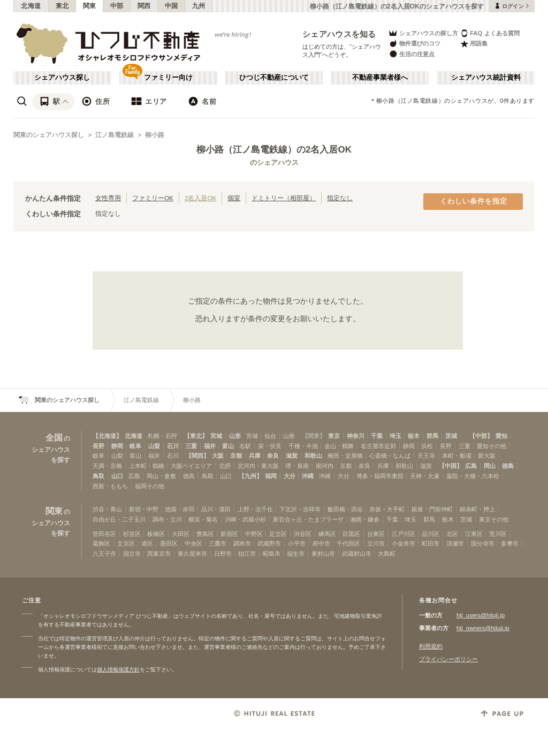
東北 (62, 6)
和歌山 (313, 456)
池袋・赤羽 (180, 509)
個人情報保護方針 (118, 670)
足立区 (278, 534)
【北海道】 (107, 436)
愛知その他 (492, 446)
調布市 (242, 543)
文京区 (126, 543)
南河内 (325, 466)
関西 (144, 6)
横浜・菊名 (203, 519)
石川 (173, 446)
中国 (172, 6)
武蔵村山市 (357, 554)
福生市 (296, 554)
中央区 (193, 543)
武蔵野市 (269, 543)
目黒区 (351, 534)
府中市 (321, 543)
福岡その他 (150, 486)
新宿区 (229, 534)
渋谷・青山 (107, 509)
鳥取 (98, 476)
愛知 (501, 436)
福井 (210, 446)
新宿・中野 (144, 509)
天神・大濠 (425, 476)
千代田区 (348, 543)
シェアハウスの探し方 (423, 33)
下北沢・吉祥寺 (300, 509)
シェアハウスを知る (339, 34)
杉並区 (132, 534)
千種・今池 (303, 446)
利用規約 (431, 646)
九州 (199, 6)
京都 (236, 456)
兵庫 (255, 456)
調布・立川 (167, 519)
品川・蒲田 (216, 509)
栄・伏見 (270, 446)
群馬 (432, 436)
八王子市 (104, 554)
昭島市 (272, 554)
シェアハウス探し (62, 78)
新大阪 (487, 456)
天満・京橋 (107, 466)
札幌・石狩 (162, 436)
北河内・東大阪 (258, 466)
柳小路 (155, 135)
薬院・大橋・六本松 (473, 476)
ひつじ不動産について (274, 78)
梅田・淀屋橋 (345, 456)
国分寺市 (483, 543)
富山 (228, 446)
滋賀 (292, 456)
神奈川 (356, 436)
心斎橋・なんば (390, 456)
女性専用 (108, 198)
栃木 (414, 436)
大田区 (181, 534)
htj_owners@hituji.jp (483, 628)
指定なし (340, 198)
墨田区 (169, 543)
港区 (147, 543)
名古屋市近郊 (378, 446)
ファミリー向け (168, 78)
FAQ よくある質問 (490, 33)
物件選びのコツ (414, 44)
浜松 (427, 446)
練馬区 (327, 534)
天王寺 (426, 456)
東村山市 (323, 554)
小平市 (297, 543)
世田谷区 (104, 534)
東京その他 (494, 519)
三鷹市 (218, 543)
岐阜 (135, 446)
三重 (191, 446)
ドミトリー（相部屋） (284, 198)
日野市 (223, 554)
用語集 (474, 44)
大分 (290, 476)
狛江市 (247, 554)
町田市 (431, 543)
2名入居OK (200, 198)
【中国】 (451, 466)
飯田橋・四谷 (345, 509)
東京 (334, 436)
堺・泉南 (297, 466)
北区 (452, 534)
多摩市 (510, 543)
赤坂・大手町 (387, 509)
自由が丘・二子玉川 (119, 519)
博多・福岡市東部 (380, 476)
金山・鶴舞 (339, 446)
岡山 (490, 466)
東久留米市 (192, 554)
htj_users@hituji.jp (481, 615)
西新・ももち (110, 486)
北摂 (225, 466)
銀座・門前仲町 (432, 509)
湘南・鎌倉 (365, 519)
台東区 (376, 534)
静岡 (117, 446)
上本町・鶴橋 (147, 466)
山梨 (154, 446)
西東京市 (159, 554)
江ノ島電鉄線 (115, 135)
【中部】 (481, 436)
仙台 (270, 436)
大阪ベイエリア (191, 466)
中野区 (254, 534)
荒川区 (498, 534)
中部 (117, 6)
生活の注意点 (411, 54)
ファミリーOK (153, 198)
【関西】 (197, 456)
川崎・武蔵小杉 (245, 519)
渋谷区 (303, 534)
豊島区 (205, 534)
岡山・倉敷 (161, 476)
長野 (98, 446)
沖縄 (308, 476)
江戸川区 (404, 534)
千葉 (377, 436)
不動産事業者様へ (380, 78)
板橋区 (156, 534)
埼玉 (395, 436)
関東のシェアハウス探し (49, 135)
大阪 (218, 456)
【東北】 (196, 436)
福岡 (271, 476)
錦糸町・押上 (477, 509)
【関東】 (314, 436)
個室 (234, 198)
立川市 (376, 543)
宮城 (216, 436)
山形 (235, 436)
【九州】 (250, 476)
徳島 (508, 466)
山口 (117, 476)
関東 (90, 6)
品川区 (431, 534)
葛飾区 (101, 543)
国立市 (132, 554)
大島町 (387, 554)
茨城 (451, 436)
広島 (471, 466)
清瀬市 (455, 543)
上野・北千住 (255, 509)
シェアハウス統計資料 (486, 78)
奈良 (273, 456)
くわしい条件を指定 (474, 201)
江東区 (474, 534)
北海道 (31, 6)
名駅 (245, 446)
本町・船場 (457, 456)
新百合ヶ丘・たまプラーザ (308, 519)
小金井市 (404, 543)
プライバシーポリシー (448, 659)
